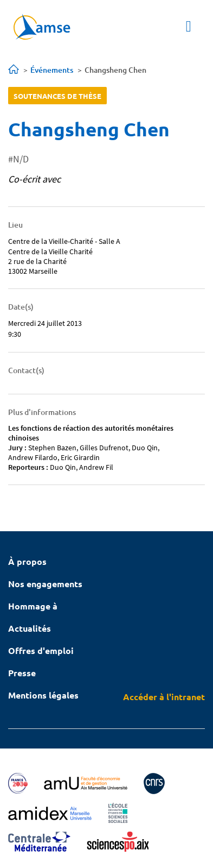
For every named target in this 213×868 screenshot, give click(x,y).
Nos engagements (45, 584)
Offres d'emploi (41, 650)
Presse (22, 673)
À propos (27, 561)
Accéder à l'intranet (164, 697)
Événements (52, 70)
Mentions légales (43, 695)
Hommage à (33, 606)
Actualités (30, 628)
